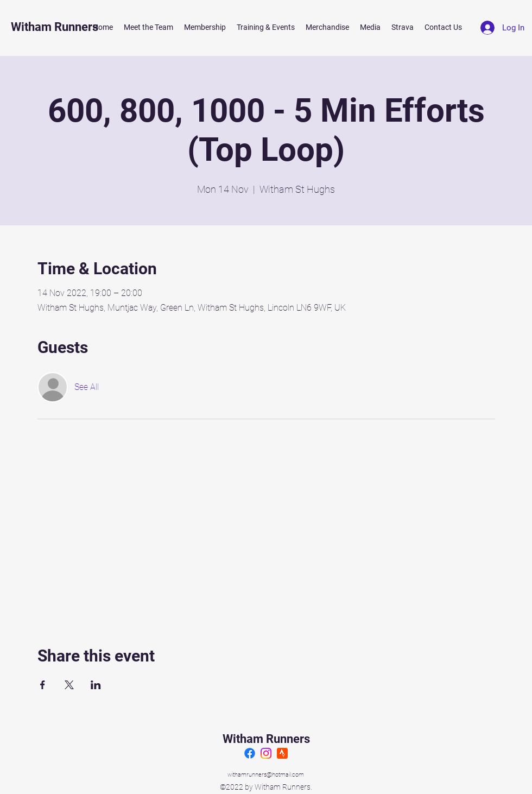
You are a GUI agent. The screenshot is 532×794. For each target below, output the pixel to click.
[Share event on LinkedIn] (96, 685)
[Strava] (282, 753)
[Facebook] (250, 753)
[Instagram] (266, 753)
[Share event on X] (69, 685)
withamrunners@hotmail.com (266, 775)
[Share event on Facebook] (43, 685)
